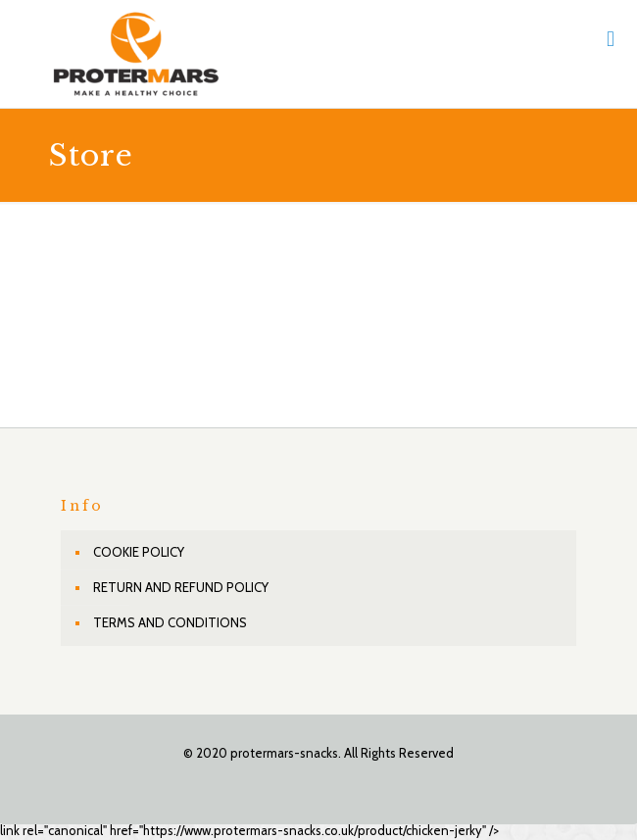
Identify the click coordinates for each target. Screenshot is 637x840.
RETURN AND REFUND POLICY (181, 587)
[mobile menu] (611, 39)
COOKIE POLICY (139, 552)
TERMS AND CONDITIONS (170, 622)
